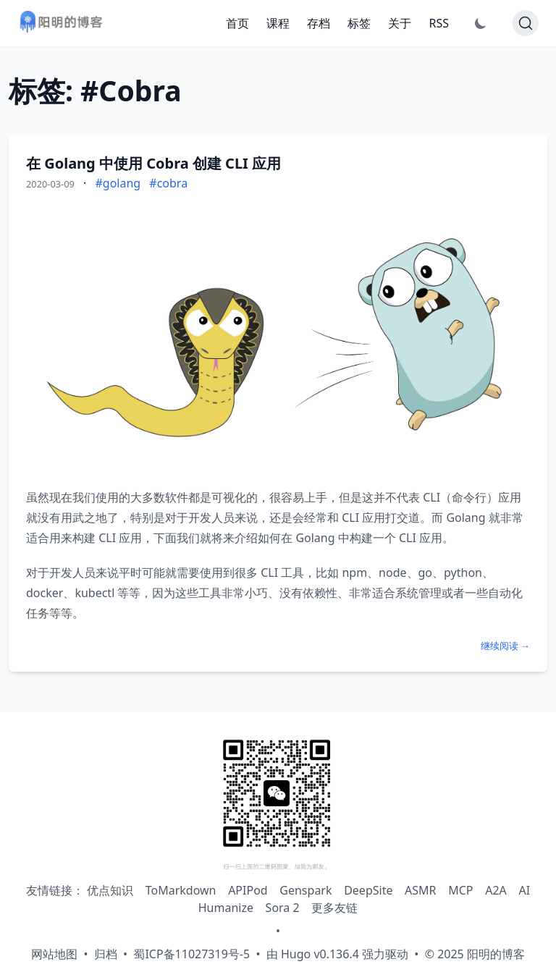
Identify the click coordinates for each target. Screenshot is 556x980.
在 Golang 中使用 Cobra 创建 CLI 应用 (153, 163)
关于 (400, 23)
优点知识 (110, 890)
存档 (319, 23)
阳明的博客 (496, 954)
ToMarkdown (181, 890)
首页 (237, 23)
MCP (460, 890)
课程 (278, 23)
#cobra (168, 183)
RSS (439, 23)
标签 (359, 23)
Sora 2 (283, 908)
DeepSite (368, 890)
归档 (106, 954)
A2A (496, 890)
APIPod (248, 890)
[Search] (526, 23)
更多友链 (334, 908)
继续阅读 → (505, 646)
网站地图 (54, 954)
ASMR (420, 890)
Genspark (306, 890)
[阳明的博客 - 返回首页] (61, 24)
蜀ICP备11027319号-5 (191, 954)
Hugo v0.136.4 (320, 954)
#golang (118, 183)
